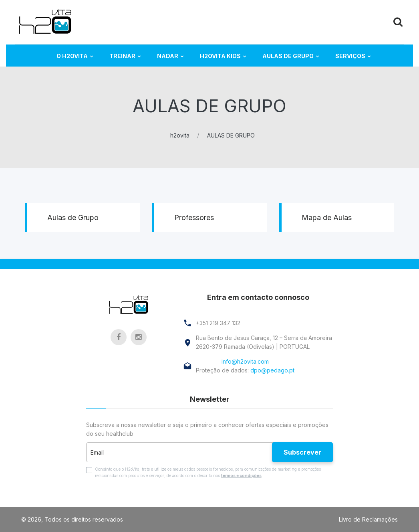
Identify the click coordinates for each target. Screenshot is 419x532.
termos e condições (241, 475)
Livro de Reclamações (368, 519)
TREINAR (122, 56)
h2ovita (180, 135)
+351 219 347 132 (218, 323)
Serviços (350, 56)
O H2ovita (72, 56)
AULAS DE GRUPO (288, 56)
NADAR (168, 56)
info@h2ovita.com (245, 361)
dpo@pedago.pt (272, 370)
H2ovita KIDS (220, 56)
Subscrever (302, 452)
